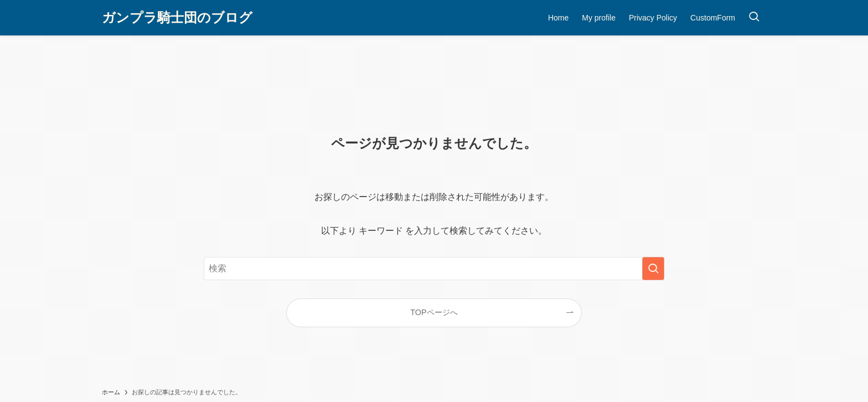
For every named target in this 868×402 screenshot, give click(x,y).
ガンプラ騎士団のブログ (177, 18)
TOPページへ (434, 312)
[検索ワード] (434, 269)
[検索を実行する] (653, 269)
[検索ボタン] (754, 18)
